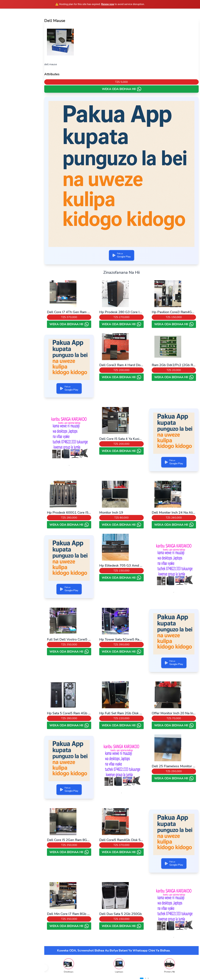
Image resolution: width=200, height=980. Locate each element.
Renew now (108, 4)
